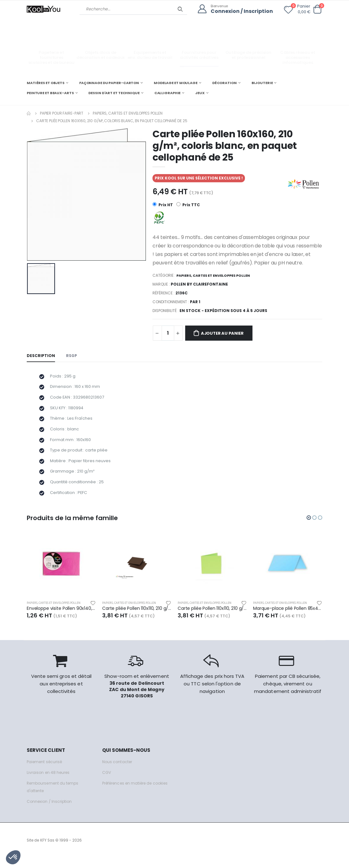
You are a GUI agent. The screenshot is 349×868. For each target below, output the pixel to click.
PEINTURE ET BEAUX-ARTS (50, 93)
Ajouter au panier (226, 333)
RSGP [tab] (73, 356)
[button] (317, 9)
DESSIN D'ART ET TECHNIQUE (114, 93)
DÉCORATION (224, 82)
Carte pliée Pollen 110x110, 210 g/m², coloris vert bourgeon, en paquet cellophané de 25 (212, 618)
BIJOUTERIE (262, 82)
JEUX (200, 93)
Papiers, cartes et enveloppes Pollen (128, 113)
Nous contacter (118, 772)
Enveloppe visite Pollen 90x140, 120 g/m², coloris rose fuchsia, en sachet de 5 (61, 618)
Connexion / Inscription (240, 11)
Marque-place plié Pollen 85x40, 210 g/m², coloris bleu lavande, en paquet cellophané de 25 (288, 618)
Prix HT (163, 204)
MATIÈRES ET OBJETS (46, 82)
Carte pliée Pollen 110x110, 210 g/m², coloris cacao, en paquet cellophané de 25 (137, 618)
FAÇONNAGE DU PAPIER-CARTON (109, 82)
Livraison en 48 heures (50, 783)
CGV (107, 783)
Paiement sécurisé (46, 772)
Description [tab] (41, 356)
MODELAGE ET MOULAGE (176, 82)
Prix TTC (188, 204)
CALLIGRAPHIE (168, 93)
